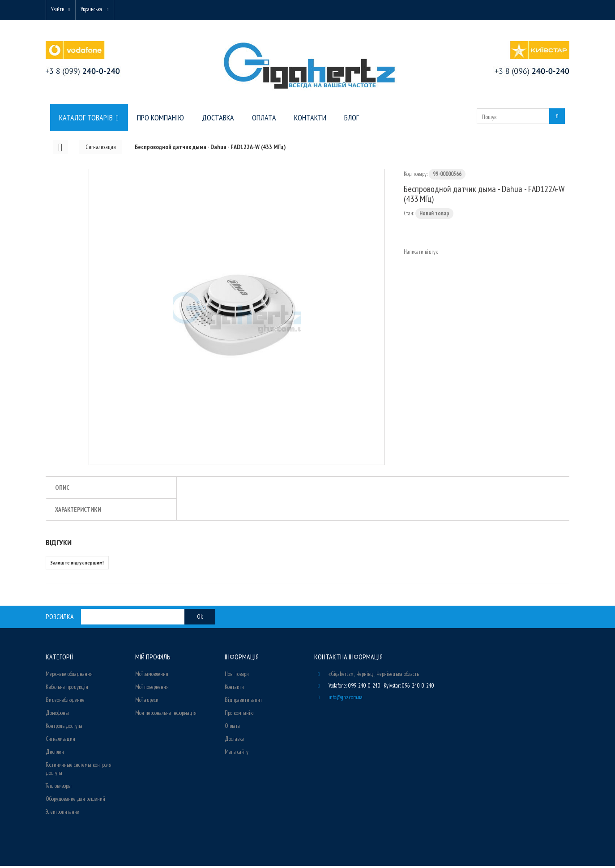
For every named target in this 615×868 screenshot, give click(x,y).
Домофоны (57, 715)
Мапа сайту (237, 754)
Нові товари (237, 676)
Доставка (234, 741)
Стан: (409, 216)
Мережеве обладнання (69, 676)
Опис (62, 490)
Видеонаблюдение (65, 702)
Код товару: (416, 176)
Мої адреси (147, 702)
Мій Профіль (153, 659)
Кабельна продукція (67, 689)
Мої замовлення (152, 676)
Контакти (234, 689)
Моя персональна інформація (166, 715)
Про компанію (239, 715)
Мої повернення (152, 689)
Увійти (60, 10)
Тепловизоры (59, 788)
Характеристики (78, 512)
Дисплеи (55, 754)
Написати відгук (421, 254)
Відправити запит (243, 702)
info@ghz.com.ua (346, 699)
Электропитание (62, 814)
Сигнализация (60, 741)
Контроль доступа (64, 728)
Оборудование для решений (75, 801)
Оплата (232, 728)
